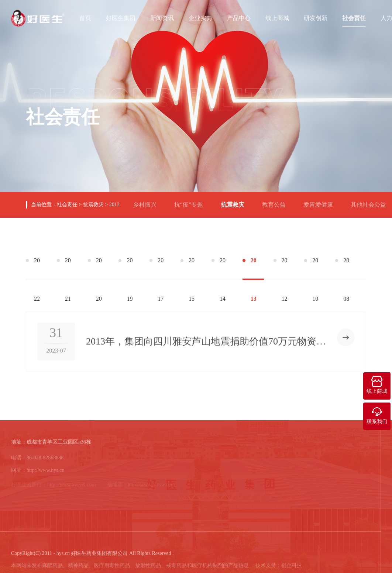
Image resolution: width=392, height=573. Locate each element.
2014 (223, 268)
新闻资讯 (162, 18)
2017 (161, 268)
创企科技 (292, 568)
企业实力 (200, 18)
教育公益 (277, 202)
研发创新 (316, 18)
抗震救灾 (93, 205)
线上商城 (277, 18)
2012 (285, 268)
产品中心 (239, 18)
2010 (315, 268)
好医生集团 (121, 18)
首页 (85, 18)
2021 (68, 268)
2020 (99, 268)
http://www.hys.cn (46, 472)
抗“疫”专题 (192, 202)
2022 (37, 268)
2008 (346, 268)
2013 (114, 205)
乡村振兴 (148, 202)
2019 (130, 268)
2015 (192, 268)
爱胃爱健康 (321, 202)
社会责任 (354, 18)
